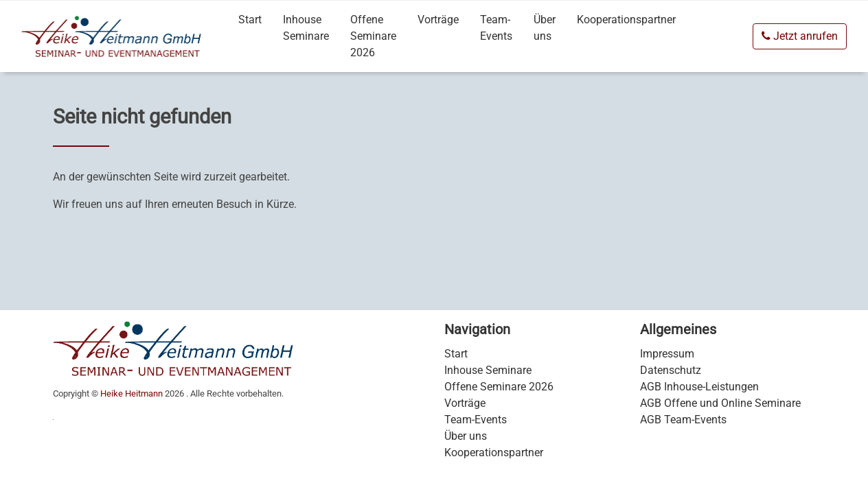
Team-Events (496, 28)
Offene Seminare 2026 (373, 36)
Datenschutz (671, 370)
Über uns (545, 28)
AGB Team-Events (683, 420)
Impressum (667, 354)
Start (250, 20)
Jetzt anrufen (800, 36)
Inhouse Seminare (306, 28)
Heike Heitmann (132, 393)
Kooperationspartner (626, 20)
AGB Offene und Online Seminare (720, 403)
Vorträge (438, 20)
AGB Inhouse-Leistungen (699, 387)
